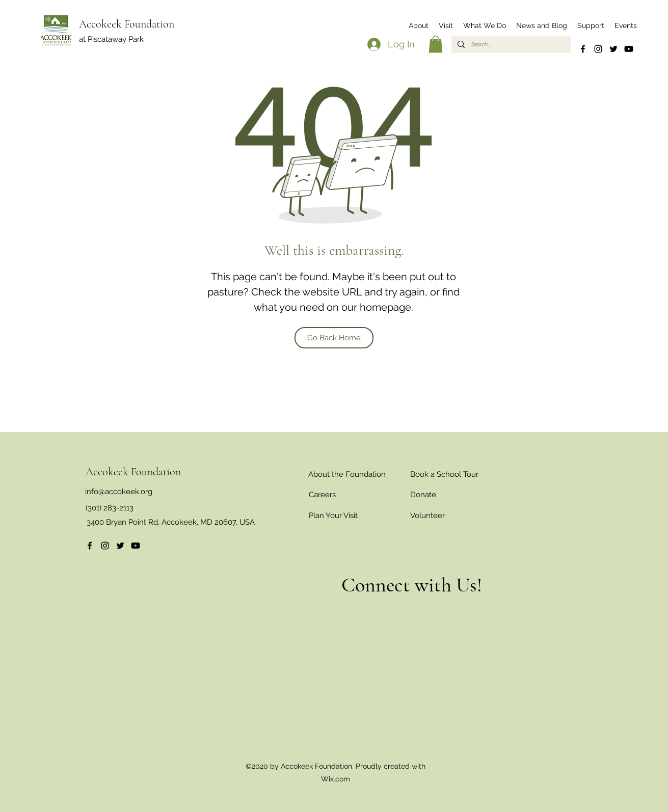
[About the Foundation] (347, 474)
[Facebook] (583, 49)
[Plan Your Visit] (333, 516)
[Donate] (423, 495)
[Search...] (510, 44)
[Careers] (323, 495)
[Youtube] (629, 49)
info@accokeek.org (119, 492)
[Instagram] (598, 49)
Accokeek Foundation (127, 24)
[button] (419, 26)
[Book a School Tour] (444, 474)
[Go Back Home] (334, 338)
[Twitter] (613, 49)
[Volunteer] (427, 516)
